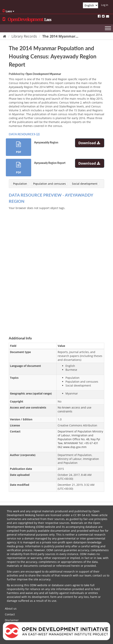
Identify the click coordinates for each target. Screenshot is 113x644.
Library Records (24, 36)
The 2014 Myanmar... (60, 36)
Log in (105, 5)
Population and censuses (49, 184)
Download (90, 143)
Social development (85, 184)
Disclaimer (12, 620)
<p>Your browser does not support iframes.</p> (56, 268)
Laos (8, 11)
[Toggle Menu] (108, 28)
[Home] (5, 36)
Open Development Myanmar (43, 74)
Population (20, 184)
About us (11, 608)
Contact (10, 614)
